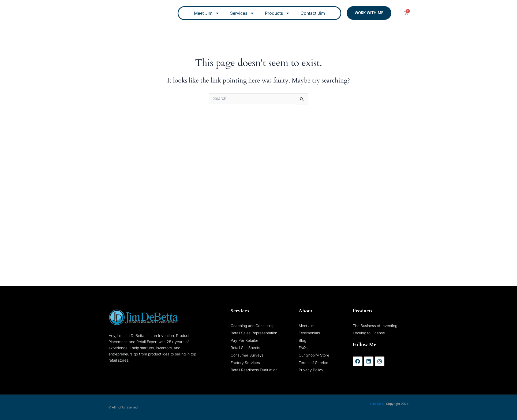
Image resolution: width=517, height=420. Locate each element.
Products (277, 13)
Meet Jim (207, 13)
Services (242, 13)
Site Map (377, 404)
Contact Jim (313, 13)
